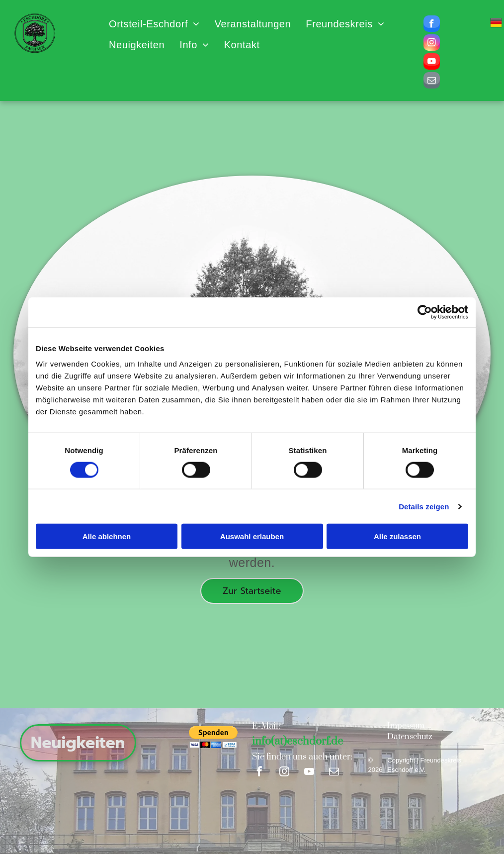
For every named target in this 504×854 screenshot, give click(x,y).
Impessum (406, 726)
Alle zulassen (397, 536)
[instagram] (432, 44)
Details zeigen (424, 506)
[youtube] (432, 63)
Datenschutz (410, 737)
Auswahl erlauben (252, 536)
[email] (432, 82)
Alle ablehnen (107, 536)
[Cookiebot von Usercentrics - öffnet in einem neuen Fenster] (425, 312)
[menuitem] (154, 24)
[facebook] (432, 25)
